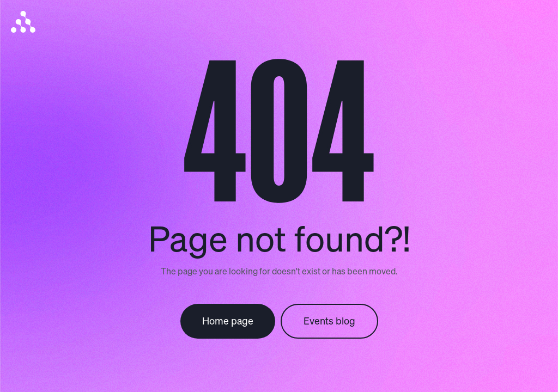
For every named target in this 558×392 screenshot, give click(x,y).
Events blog (329, 320)
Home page (228, 320)
